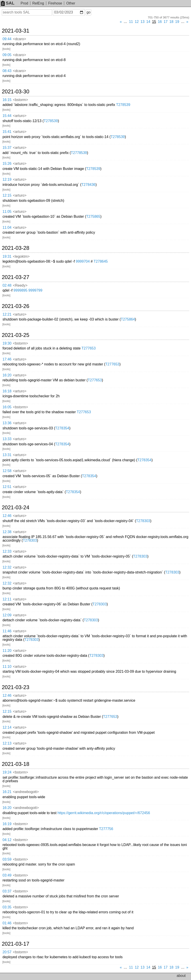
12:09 (7, 615)
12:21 (7, 314)
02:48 (7, 285)
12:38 (7, 532)
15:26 (7, 164)
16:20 (7, 375)
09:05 (7, 55)
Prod (24, 3)
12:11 (7, 599)
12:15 (7, 195)
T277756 (106, 829)
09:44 (7, 39)
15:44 (7, 116)
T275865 (93, 216)
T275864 (128, 319)
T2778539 (79, 153)
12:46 (7, 516)
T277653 (89, 348)
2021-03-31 (16, 31)
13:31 (7, 455)
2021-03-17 (16, 944)
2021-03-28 (16, 248)
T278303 (143, 521)
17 (166, 22)
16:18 (7, 391)
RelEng (38, 3)
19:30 (7, 343)
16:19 (7, 824)
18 (172, 22)
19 (177, 22)
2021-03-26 (16, 306)
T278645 (101, 261)
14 (148, 22)
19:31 (7, 256)
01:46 (7, 923)
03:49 (7, 875)
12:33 (7, 551)
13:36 (7, 423)
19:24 (7, 772)
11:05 (7, 212)
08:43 (7, 71)
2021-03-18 (16, 764)
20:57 (7, 952)
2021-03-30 (16, 92)
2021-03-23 (16, 687)
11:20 (7, 651)
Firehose (55, 3)
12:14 (7, 727)
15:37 (7, 148)
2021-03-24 (16, 508)
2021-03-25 (16, 335)
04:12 (7, 840)
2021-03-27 (16, 277)
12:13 (7, 743)
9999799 (35, 290)
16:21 (7, 792)
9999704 (83, 261)
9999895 (20, 290)
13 (143, 22)
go (88, 12)
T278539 (123, 105)
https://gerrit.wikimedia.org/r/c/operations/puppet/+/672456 (104, 813)
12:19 (7, 179)
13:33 (7, 439)
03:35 (7, 907)
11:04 (7, 227)
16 (160, 22)
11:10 (7, 667)
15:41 (7, 132)
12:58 (7, 471)
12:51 (7, 487)
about (181, 976)
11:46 (7, 631)
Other (71, 3)
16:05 (7, 407)
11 (131, 22)
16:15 (7, 100)
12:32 (7, 567)
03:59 (7, 859)
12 (137, 22)
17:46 (7, 359)
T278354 (62, 428)
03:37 (7, 891)
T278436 (88, 185)
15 (154, 22)
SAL (8, 3)
